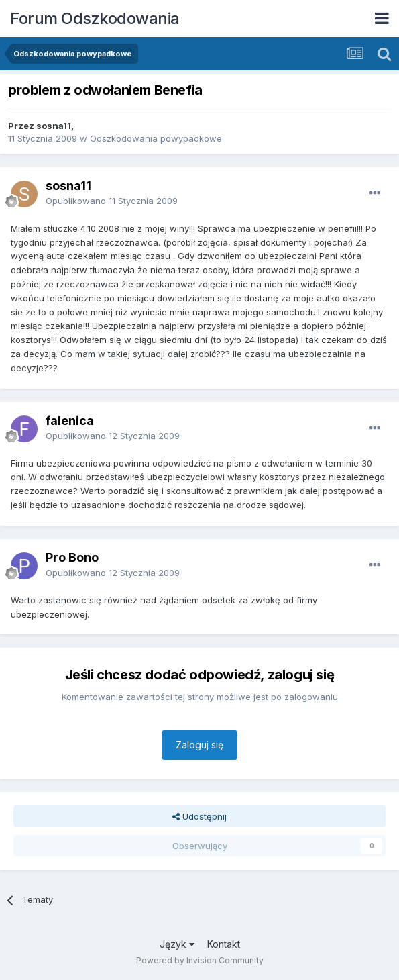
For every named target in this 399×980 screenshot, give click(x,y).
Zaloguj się (199, 745)
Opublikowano (112, 201)
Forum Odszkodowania (95, 18)
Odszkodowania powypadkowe (156, 138)
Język (177, 944)
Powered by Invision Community (200, 960)
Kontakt (224, 944)
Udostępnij (199, 816)
